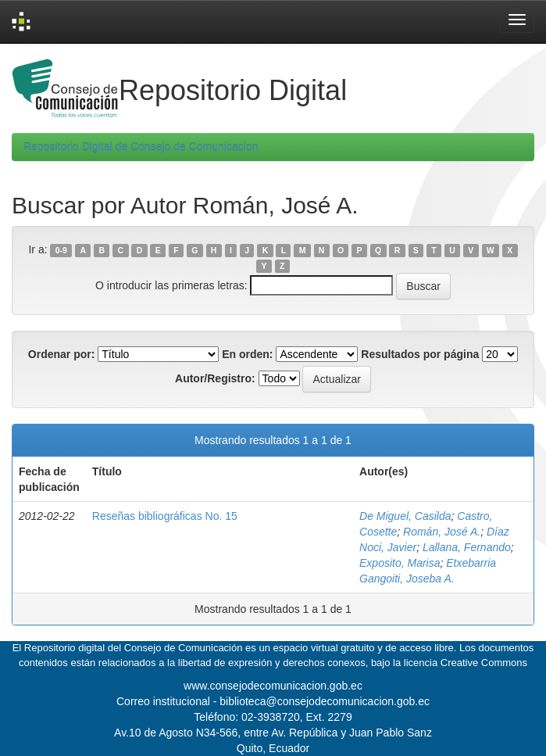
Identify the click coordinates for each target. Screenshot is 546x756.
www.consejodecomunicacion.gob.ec (273, 686)
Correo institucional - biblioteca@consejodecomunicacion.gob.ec (273, 701)
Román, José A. (442, 532)
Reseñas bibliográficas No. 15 (165, 516)
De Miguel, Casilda (405, 516)
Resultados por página (420, 354)
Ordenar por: (62, 354)
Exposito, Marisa (400, 563)
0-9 (61, 250)
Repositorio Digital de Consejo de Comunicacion (141, 147)
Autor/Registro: (215, 378)
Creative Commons (484, 663)
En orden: (247, 354)
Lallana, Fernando (467, 547)
